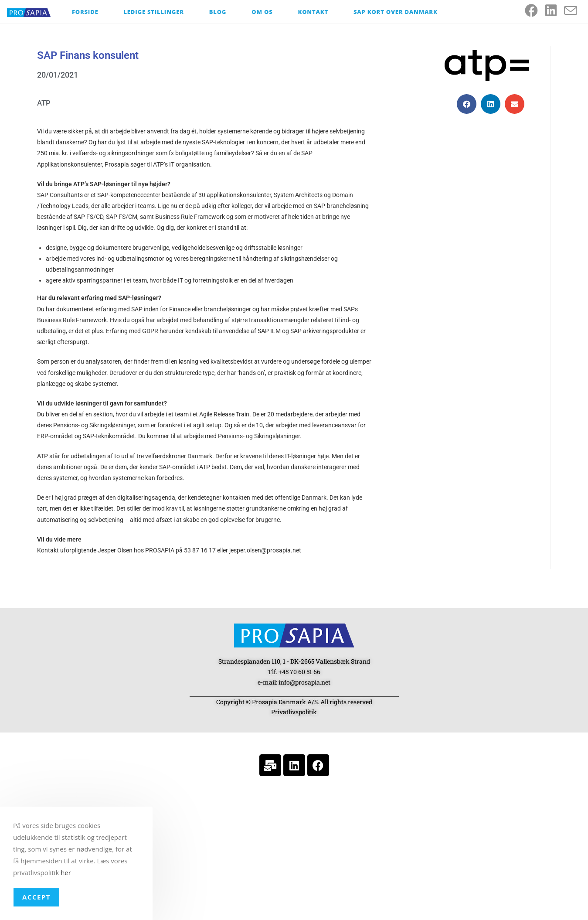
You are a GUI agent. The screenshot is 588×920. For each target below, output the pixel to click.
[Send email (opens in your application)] (574, 11)
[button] (467, 104)
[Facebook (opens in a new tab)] (535, 10)
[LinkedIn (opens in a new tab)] (555, 10)
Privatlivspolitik (294, 712)
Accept (36, 897)
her (66, 872)
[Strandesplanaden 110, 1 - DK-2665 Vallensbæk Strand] (294, 850)
